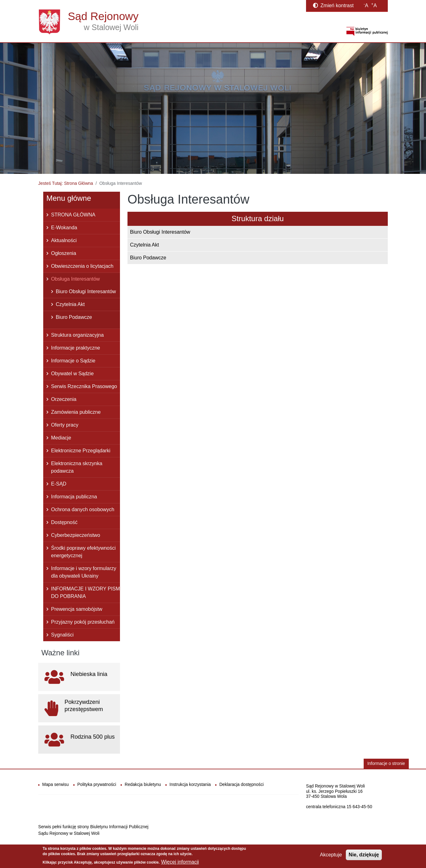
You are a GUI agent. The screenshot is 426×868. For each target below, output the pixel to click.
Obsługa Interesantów (75, 279)
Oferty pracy (65, 425)
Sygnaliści (62, 635)
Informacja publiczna (74, 497)
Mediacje (61, 438)
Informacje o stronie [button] (386, 764)
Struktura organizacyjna (77, 335)
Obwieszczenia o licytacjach (82, 266)
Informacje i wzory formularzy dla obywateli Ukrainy (84, 572)
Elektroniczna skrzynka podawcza (77, 467)
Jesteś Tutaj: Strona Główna (66, 183)
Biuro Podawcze (148, 258)
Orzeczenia (64, 399)
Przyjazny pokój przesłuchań (83, 622)
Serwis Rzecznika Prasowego (84, 386)
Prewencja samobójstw (77, 609)
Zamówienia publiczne (76, 412)
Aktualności (64, 240)
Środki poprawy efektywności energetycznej (83, 552)
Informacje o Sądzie (73, 361)
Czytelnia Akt (144, 245)
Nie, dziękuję (364, 855)
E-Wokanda (64, 228)
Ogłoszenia (64, 253)
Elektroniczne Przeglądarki (81, 451)
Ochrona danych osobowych (83, 509)
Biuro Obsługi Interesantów (160, 232)
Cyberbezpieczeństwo (76, 535)
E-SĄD (59, 484)
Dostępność (64, 522)
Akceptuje (331, 855)
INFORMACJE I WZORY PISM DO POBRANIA (86, 593)
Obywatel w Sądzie (72, 374)
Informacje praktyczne (76, 348)
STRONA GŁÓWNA (73, 215)
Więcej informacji (180, 862)
